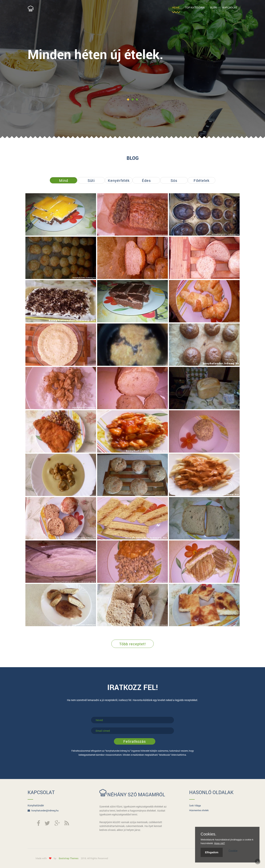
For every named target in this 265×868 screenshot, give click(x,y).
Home (176, 7)
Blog (214, 7)
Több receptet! (132, 644)
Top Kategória (195, 7)
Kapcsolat (230, 7)
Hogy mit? (220, 843)
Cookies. (209, 834)
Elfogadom (212, 852)
